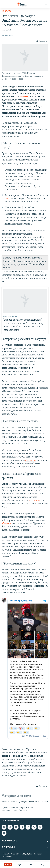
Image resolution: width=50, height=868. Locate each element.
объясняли (31, 460)
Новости (7, 11)
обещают (6, 524)
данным (24, 97)
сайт (7, 199)
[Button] (42, 41)
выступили (34, 500)
